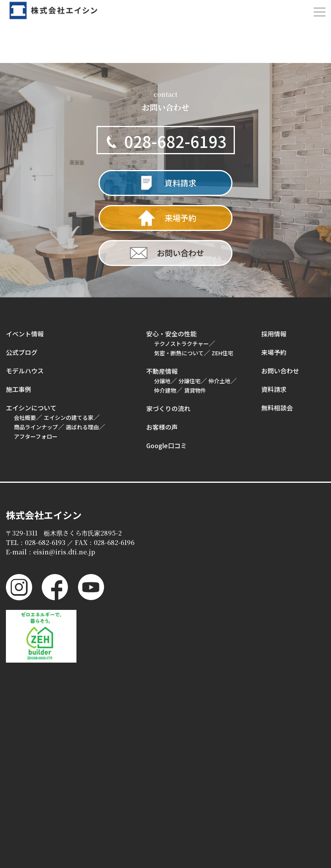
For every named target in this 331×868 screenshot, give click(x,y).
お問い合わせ (280, 371)
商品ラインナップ (36, 427)
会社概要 (25, 417)
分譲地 (162, 381)
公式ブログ (22, 352)
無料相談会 (277, 408)
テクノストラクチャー (181, 344)
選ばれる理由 (82, 427)
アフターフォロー (36, 436)
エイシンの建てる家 (69, 417)
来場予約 (274, 352)
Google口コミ (166, 445)
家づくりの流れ (168, 408)
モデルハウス (25, 371)
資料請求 (274, 389)
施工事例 (19, 389)
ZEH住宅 (222, 353)
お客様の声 (162, 427)
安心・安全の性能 (171, 334)
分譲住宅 (190, 381)
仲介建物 (165, 390)
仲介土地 (219, 381)
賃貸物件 (195, 390)
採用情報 (274, 334)
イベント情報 (25, 334)
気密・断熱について (179, 353)
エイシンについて (31, 408)
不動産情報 (162, 371)
